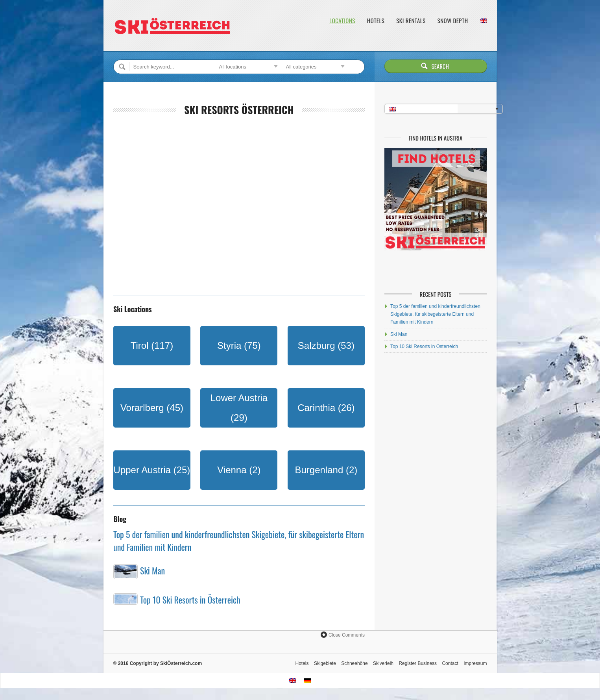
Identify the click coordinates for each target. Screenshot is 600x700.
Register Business (418, 663)
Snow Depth (453, 21)
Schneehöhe (354, 663)
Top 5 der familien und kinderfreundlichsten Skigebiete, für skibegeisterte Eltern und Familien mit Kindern (435, 314)
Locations (342, 21)
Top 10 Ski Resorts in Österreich (190, 600)
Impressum (475, 663)
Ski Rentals (411, 21)
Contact (450, 663)
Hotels (376, 21)
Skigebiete (325, 663)
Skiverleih (383, 663)
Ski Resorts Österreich (239, 110)
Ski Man (152, 570)
